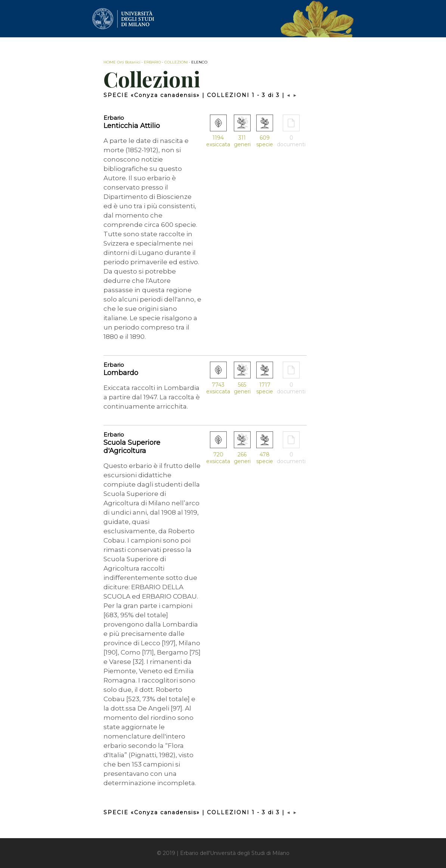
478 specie (265, 458)
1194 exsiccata (218, 141)
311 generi (242, 141)
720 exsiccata (218, 458)
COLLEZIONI (176, 62)
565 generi (242, 388)
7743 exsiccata (218, 388)
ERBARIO (152, 62)
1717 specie (265, 388)
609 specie (265, 141)
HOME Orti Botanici (122, 62)
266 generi (242, 458)
